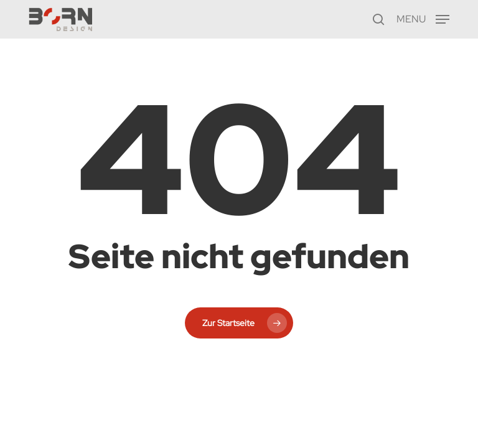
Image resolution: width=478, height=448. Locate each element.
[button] (423, 18)
